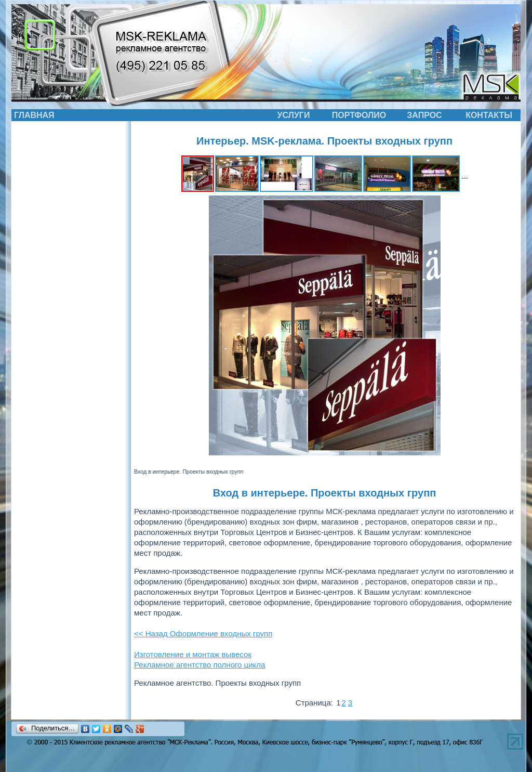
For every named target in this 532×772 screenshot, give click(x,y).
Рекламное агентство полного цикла (199, 665)
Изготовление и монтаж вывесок (193, 654)
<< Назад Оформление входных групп (203, 633)
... (465, 175)
